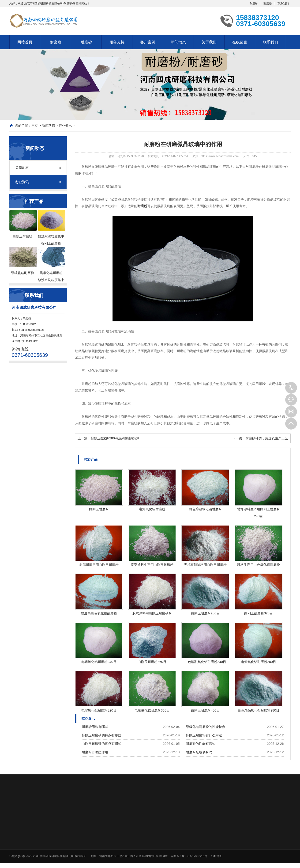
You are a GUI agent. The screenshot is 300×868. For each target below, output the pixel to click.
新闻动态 (178, 42)
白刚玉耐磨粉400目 (205, 710)
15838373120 (291, 388)
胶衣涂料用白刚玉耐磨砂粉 (152, 613)
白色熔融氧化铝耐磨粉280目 (258, 710)
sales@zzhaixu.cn (32, 330)
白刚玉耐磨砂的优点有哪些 (101, 744)
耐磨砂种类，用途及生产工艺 (267, 438)
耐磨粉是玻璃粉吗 (199, 752)
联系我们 (283, 4)
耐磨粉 (268, 4)
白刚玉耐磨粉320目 (258, 613)
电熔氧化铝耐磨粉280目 (258, 662)
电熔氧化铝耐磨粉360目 (152, 710)
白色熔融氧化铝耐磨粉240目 (205, 662)
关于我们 (209, 42)
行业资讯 (65, 126)
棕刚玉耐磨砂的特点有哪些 (101, 735)
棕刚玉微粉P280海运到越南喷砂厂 (116, 438)
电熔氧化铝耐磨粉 (152, 509)
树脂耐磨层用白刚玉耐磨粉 (99, 565)
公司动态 (22, 168)
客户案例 (148, 42)
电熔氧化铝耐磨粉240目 (99, 662)
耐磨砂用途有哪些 (95, 727)
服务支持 (117, 42)
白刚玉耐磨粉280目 (205, 613)
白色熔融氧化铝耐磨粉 (205, 509)
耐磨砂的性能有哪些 (201, 744)
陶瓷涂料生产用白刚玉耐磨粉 (152, 565)
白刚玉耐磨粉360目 (152, 662)
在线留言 (240, 42)
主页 (35, 126)
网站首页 (25, 42)
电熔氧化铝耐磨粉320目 (99, 710)
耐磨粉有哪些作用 (95, 752)
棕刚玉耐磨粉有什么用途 (204, 735)
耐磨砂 (254, 4)
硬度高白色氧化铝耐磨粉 (99, 613)
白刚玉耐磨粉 (99, 509)
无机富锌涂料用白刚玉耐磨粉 (205, 565)
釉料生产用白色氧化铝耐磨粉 (259, 565)
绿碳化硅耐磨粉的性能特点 (206, 727)
